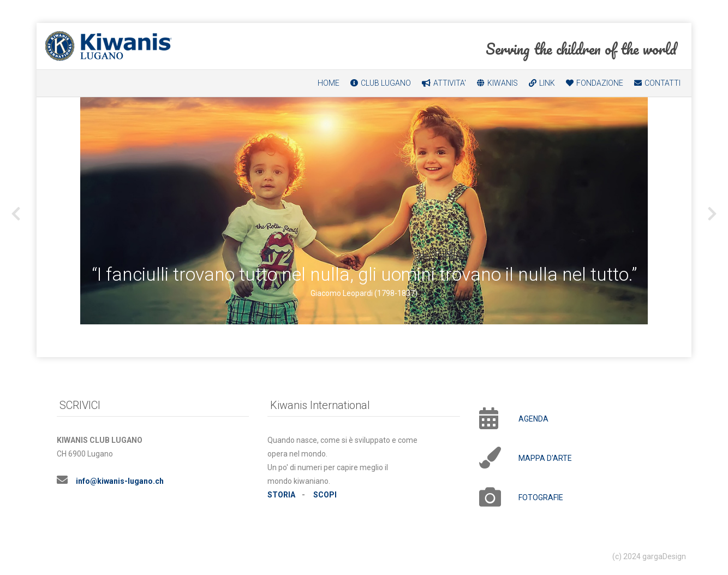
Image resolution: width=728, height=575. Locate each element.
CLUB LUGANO (386, 83)
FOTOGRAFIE (541, 497)
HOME (329, 83)
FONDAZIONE (600, 83)
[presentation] (16, 214)
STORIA (281, 495)
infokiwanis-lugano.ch (120, 481)
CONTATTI (663, 83)
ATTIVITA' (450, 83)
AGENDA (533, 419)
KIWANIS (503, 83)
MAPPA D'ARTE (545, 458)
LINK (547, 83)
